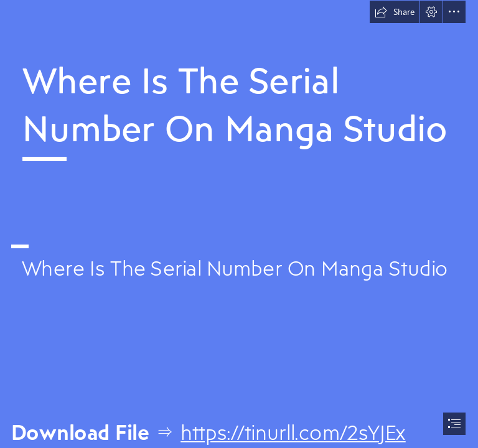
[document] (239, 224)
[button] (395, 12)
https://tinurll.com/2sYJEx (293, 432)
